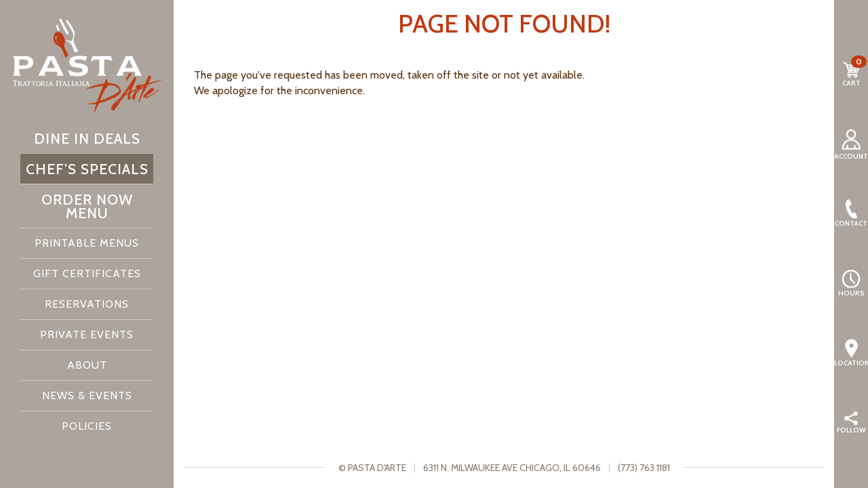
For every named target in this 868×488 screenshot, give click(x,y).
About (87, 365)
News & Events (87, 395)
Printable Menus (87, 243)
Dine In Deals (87, 138)
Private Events (87, 334)
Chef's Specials (87, 169)
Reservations (87, 304)
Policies (87, 426)
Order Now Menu (87, 206)
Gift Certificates (87, 273)
